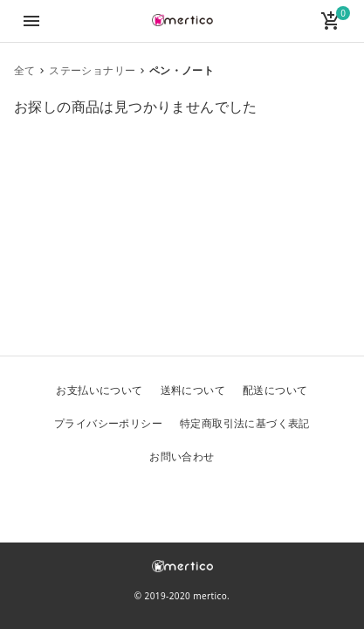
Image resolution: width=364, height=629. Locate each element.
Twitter (141, 501)
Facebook (182, 501)
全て (25, 70)
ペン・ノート (182, 70)
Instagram (224, 501)
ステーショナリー (92, 70)
